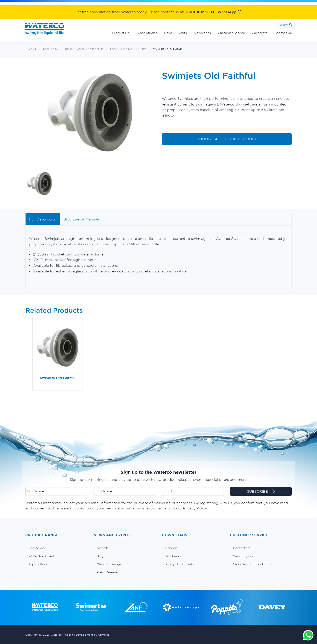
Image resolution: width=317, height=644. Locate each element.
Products (119, 33)
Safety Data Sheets (179, 564)
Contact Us (283, 33)
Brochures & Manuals (82, 219)
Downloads (202, 33)
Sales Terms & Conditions (252, 564)
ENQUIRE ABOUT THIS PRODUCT (227, 139)
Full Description (43, 219)
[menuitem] (56, 548)
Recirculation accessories (84, 49)
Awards (102, 548)
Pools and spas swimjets (128, 49)
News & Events (176, 33)
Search (284, 25)
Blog (100, 556)
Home (32, 49)
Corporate (260, 33)
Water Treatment (41, 556)
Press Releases (108, 572)
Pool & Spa (50, 49)
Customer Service (231, 33)
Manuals (171, 548)
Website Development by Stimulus (87, 635)
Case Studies (147, 33)
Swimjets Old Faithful (169, 49)
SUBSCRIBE (261, 492)
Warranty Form (245, 556)
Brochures (173, 556)
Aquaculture (38, 564)
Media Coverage (109, 564)
